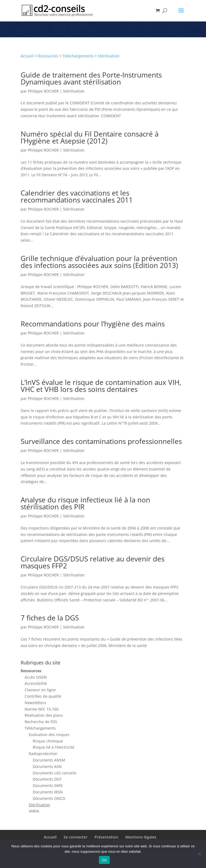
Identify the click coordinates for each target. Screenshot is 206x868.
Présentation (106, 837)
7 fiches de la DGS (50, 618)
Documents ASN (47, 766)
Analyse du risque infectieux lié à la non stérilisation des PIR (85, 503)
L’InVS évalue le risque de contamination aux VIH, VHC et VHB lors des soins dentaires (101, 386)
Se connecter (76, 837)
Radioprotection (43, 754)
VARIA (34, 811)
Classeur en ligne (40, 690)
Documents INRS (48, 786)
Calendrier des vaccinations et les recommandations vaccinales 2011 (77, 196)
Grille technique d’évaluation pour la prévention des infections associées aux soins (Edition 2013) (99, 262)
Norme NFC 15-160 (42, 709)
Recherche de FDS (41, 722)
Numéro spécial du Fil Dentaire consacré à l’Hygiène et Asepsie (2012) (90, 137)
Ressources (48, 56)
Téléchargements (78, 56)
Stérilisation (109, 56)
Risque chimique (48, 741)
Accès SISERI (36, 677)
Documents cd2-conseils (55, 773)
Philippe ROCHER (43, 91)
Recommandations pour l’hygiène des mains (93, 324)
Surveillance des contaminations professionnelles (101, 441)
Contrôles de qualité (43, 696)
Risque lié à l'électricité (54, 747)
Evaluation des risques (49, 735)
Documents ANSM (49, 760)
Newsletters (35, 703)
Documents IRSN (48, 792)
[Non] (199, 854)
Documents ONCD (49, 798)
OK (104, 860)
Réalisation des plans (44, 715)
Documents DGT (47, 779)
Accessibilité (36, 683)
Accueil (27, 56)
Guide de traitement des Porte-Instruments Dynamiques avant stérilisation (91, 78)
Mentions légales (141, 837)
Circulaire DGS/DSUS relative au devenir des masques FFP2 (93, 562)
